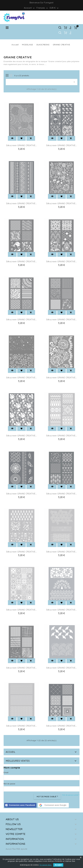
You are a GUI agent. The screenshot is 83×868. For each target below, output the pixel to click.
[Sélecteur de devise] (54, 8)
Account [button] (30, 8)
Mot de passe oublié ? (71, 795)
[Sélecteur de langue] (42, 8)
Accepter (58, 865)
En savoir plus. (46, 865)
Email (6, 772)
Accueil (10, 752)
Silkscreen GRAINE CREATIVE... (22, 145)
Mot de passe (9, 784)
